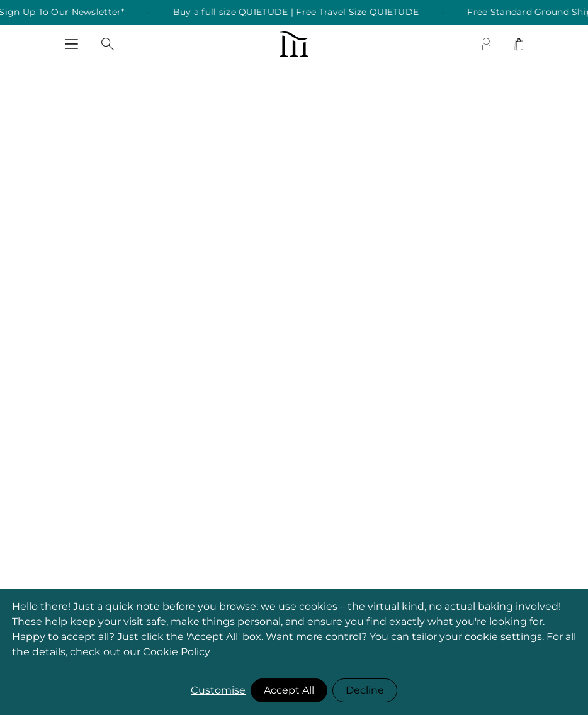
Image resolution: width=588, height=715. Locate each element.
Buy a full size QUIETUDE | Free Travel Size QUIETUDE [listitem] (302, 13)
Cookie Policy (177, 652)
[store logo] (294, 44)
